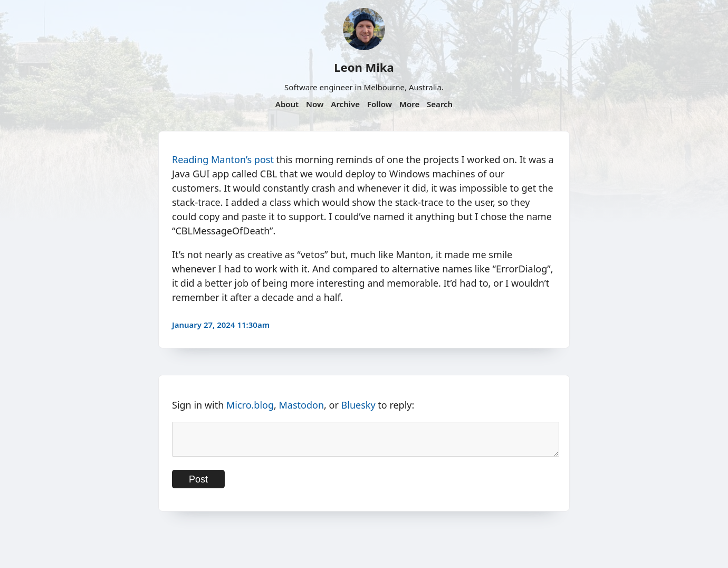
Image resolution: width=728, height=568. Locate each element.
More (409, 104)
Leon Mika (364, 67)
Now (315, 104)
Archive (345, 104)
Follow (380, 104)
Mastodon (302, 405)
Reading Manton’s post (223, 159)
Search (440, 104)
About (287, 104)
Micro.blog (250, 405)
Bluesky (358, 405)
